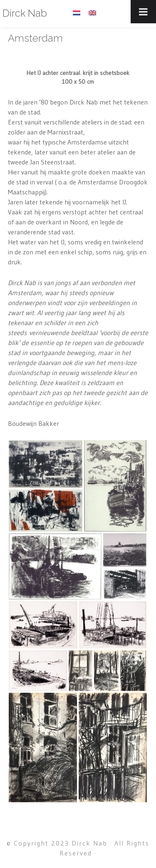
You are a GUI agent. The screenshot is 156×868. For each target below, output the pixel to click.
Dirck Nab (25, 13)
